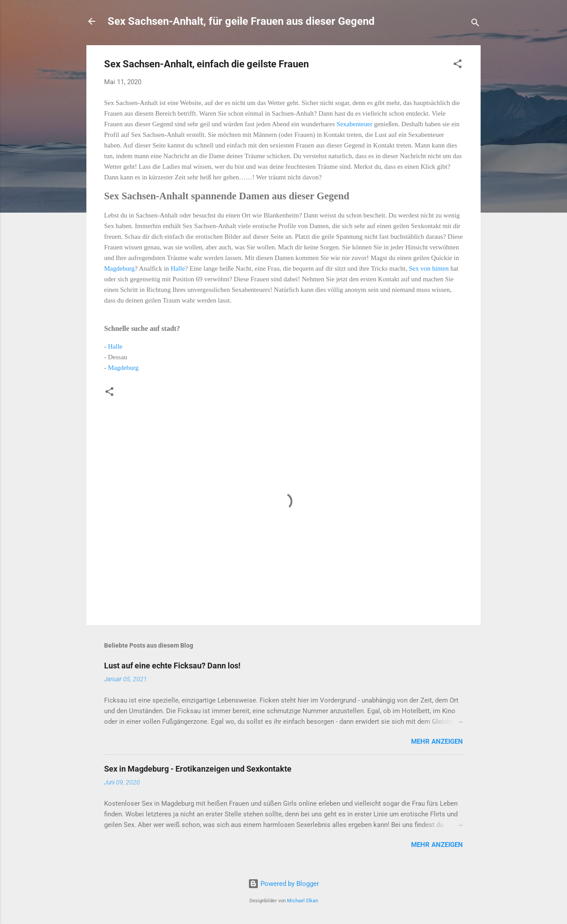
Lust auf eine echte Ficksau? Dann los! (172, 666)
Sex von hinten (429, 268)
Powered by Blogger (283, 884)
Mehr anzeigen (437, 742)
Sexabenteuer (355, 124)
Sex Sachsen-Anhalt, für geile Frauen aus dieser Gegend (241, 21)
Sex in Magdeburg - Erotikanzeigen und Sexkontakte (198, 769)
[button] (458, 65)
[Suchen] (475, 24)
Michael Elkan (303, 901)
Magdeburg (119, 268)
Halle (178, 268)
